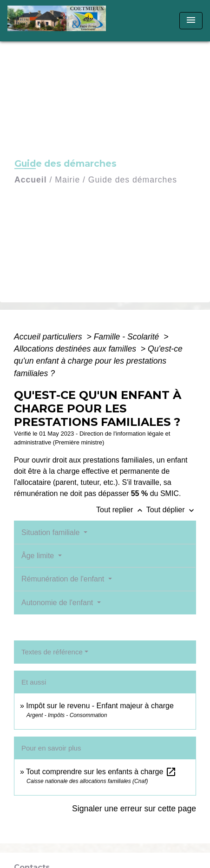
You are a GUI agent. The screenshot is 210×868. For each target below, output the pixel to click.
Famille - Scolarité (128, 337)
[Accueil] (60, 21)
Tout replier (121, 510)
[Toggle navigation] (191, 21)
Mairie (67, 180)
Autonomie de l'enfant (58, 603)
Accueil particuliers (49, 337)
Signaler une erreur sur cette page (134, 809)
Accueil (31, 180)
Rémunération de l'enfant (64, 579)
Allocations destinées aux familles (76, 349)
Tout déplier (171, 510)
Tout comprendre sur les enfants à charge (101, 772)
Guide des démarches (133, 180)
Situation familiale (52, 532)
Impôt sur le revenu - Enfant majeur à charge (100, 706)
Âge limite (39, 556)
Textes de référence (52, 652)
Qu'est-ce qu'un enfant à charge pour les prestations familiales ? (98, 361)
